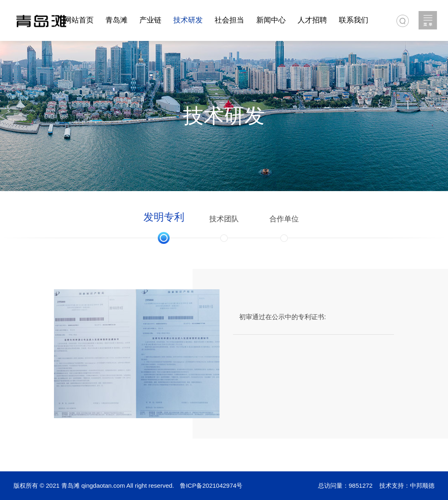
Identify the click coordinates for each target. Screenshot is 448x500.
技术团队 (224, 219)
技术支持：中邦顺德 (407, 485)
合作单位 (284, 219)
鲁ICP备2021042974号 (211, 485)
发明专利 (164, 217)
